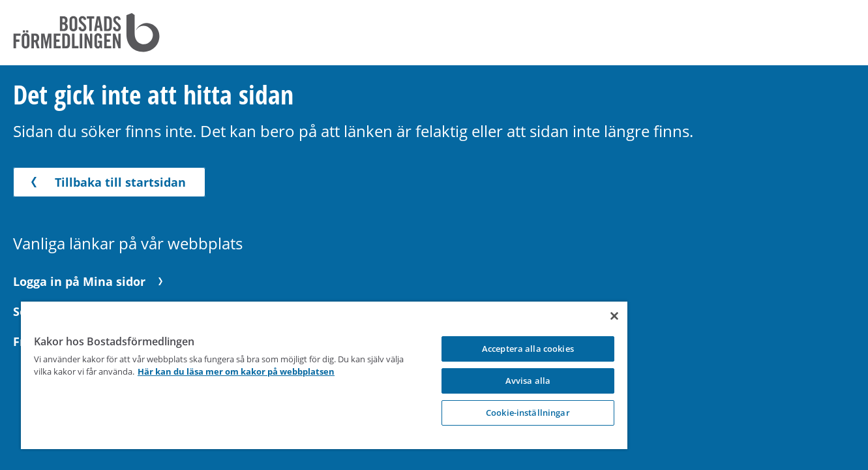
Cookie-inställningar (441, 413)
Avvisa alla (441, 381)
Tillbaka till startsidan (106, 182)
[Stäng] (511, 316)
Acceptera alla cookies (441, 349)
